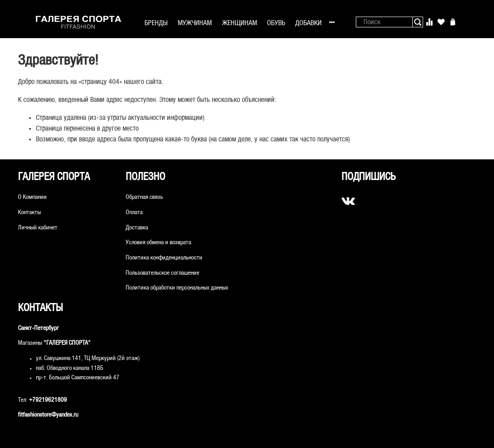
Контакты (29, 213)
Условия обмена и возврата (158, 243)
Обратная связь (144, 197)
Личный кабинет (38, 228)
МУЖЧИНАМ (195, 23)
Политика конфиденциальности (164, 258)
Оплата (134, 213)
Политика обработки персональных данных (177, 288)
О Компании (32, 197)
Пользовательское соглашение (162, 273)
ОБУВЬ (276, 23)
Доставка (137, 228)
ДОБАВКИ (308, 23)
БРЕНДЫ (156, 23)
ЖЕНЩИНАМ (240, 23)
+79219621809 (48, 400)
